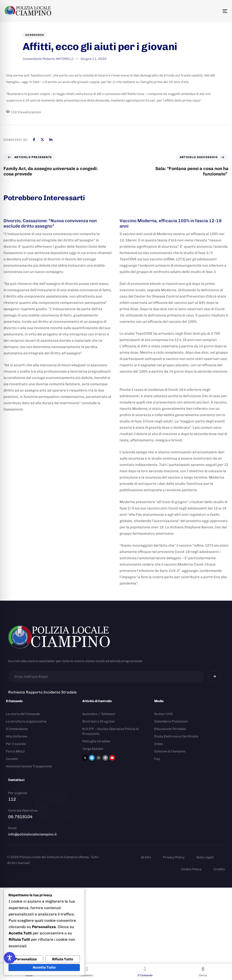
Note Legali (205, 857)
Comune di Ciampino (170, 751)
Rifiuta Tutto (63, 959)
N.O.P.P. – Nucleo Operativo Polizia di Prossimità (111, 731)
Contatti (12, 759)
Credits (219, 869)
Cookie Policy (191, 869)
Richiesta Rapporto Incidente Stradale (42, 692)
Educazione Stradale (170, 729)
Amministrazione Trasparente (29, 766)
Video (159, 744)
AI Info (146, 857)
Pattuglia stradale (96, 741)
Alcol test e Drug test (98, 721)
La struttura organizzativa (26, 721)
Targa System (93, 749)
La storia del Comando (23, 714)
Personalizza (26, 959)
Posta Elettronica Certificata (176, 736)
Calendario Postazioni (171, 721)
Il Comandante (17, 729)
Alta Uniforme (16, 736)
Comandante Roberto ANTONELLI (48, 59)
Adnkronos (35, 35)
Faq (157, 759)
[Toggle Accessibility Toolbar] (10, 958)
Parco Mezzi (15, 751)
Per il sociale (16, 744)
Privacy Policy (174, 857)
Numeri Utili (164, 714)
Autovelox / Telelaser (99, 714)
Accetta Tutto (44, 967)
